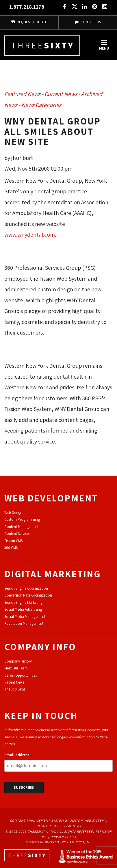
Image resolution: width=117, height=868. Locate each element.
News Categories (41, 105)
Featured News (22, 94)
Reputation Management (24, 623)
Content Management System (37, 820)
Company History (18, 661)
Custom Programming (22, 519)
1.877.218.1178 (27, 7)
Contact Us (88, 22)
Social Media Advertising (23, 609)
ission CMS (14, 541)
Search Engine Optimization (26, 588)
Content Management (21, 527)
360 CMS (11, 548)
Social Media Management (25, 617)
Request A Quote (29, 22)
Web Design (13, 513)
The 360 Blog (15, 689)
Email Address (17, 755)
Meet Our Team (16, 668)
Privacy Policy (64, 837)
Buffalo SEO (45, 826)
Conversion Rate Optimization (28, 595)
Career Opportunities (21, 675)
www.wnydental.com (30, 235)
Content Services (17, 534)
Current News (61, 94)
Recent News (14, 682)
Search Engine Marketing (23, 602)
